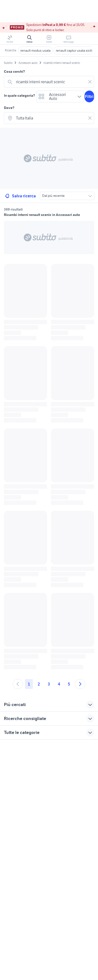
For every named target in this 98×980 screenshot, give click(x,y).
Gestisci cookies (16, 815)
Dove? (9, 108)
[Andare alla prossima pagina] (80, 684)
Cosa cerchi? (14, 71)
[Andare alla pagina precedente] (18, 684)
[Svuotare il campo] (90, 82)
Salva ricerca (20, 196)
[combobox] (50, 82)
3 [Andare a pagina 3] (49, 684)
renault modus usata (35, 50)
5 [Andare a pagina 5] (69, 684)
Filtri (89, 96)
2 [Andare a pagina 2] (39, 684)
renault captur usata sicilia (75, 50)
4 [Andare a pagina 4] (59, 684)
